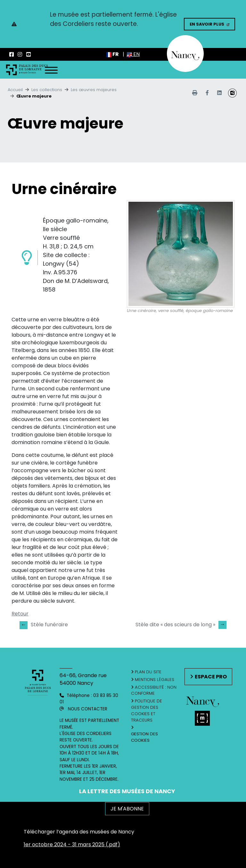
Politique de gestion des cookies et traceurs (147, 710)
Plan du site (148, 672)
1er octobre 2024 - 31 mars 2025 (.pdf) (72, 845)
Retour (20, 614)
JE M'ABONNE (127, 809)
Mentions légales (155, 680)
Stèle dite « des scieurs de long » (181, 625)
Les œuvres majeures (94, 90)
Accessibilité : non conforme (154, 690)
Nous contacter (88, 709)
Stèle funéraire (44, 625)
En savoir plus (207, 24)
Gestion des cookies (144, 737)
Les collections (47, 90)
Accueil (15, 90)
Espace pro (211, 677)
